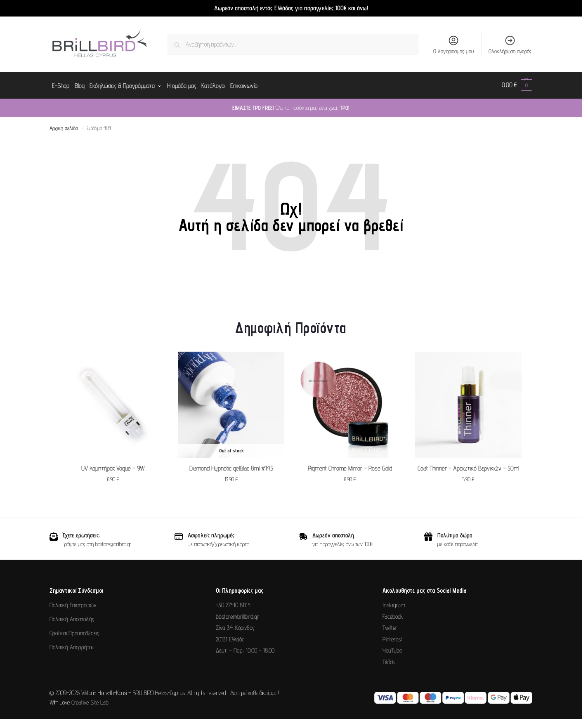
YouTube (392, 649)
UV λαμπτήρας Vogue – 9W (113, 467)
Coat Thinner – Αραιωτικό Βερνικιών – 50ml (468, 467)
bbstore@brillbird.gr (237, 615)
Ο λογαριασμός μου (453, 45)
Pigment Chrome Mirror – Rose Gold (350, 467)
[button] (517, 85)
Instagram (394, 604)
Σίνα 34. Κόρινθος (235, 626)
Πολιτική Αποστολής (72, 618)
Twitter (390, 626)
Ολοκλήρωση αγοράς (510, 45)
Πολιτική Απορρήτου (72, 646)
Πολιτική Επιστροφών (73, 604)
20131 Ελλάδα (230, 637)
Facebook (393, 615)
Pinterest (392, 637)
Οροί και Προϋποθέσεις (74, 632)
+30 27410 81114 (233, 604)
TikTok (389, 660)
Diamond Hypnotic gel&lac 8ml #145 (231, 467)
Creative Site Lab (90, 701)
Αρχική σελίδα (64, 127)
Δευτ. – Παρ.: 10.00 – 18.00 (245, 649)
